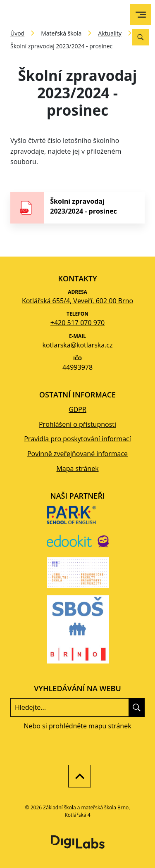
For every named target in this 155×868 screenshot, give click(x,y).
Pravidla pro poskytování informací (77, 439)
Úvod (17, 33)
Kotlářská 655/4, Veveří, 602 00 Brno (77, 301)
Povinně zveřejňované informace (77, 454)
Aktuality (110, 33)
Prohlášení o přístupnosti (77, 424)
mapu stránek (110, 726)
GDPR (77, 409)
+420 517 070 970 (77, 323)
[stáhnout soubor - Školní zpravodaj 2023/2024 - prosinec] (77, 208)
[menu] (141, 15)
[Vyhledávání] (141, 37)
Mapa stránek (77, 468)
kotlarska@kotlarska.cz (78, 345)
